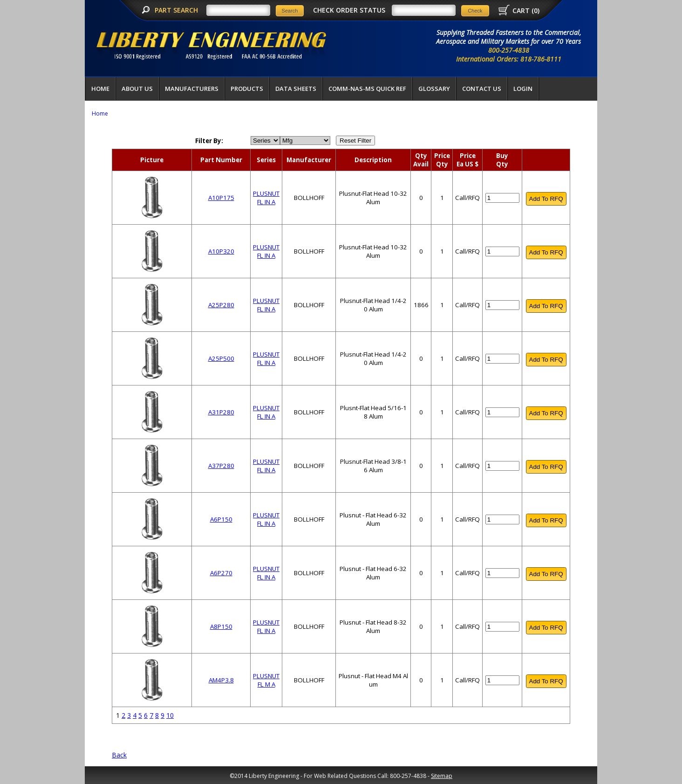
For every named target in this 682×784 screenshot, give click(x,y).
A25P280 (221, 305)
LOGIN (523, 89)
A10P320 (221, 251)
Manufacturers (192, 89)
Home (100, 89)
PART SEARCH (177, 10)
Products (247, 89)
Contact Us (482, 89)
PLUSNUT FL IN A (266, 198)
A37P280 (221, 466)
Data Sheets (296, 89)
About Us (137, 89)
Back (119, 755)
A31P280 (221, 412)
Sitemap (442, 776)
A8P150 (221, 626)
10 (170, 715)
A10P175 (221, 198)
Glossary (434, 89)
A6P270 (221, 573)
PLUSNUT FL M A (266, 680)
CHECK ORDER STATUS (349, 10)
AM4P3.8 (221, 680)
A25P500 (221, 358)
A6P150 (221, 519)
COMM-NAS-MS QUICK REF (367, 89)
